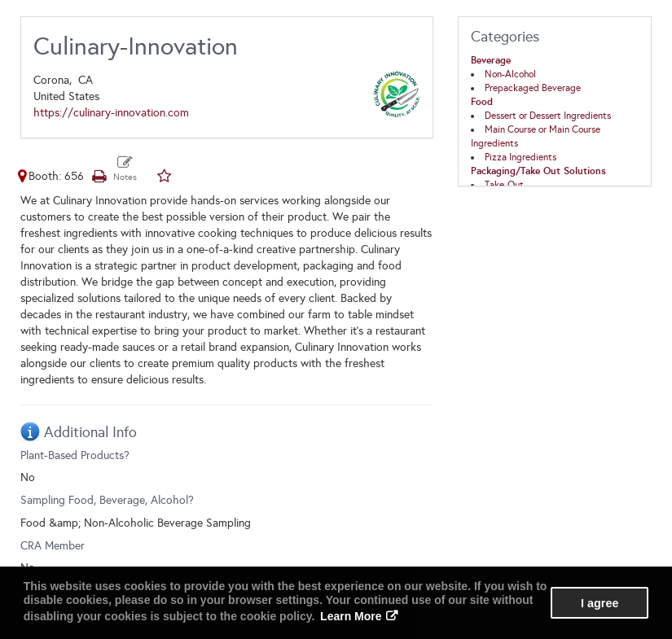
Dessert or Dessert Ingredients (548, 116)
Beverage (491, 60)
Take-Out (504, 185)
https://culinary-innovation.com (111, 113)
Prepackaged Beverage (533, 88)
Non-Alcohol (510, 74)
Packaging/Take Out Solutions (538, 171)
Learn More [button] (351, 616)
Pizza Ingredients (520, 157)
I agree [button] (600, 603)
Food (482, 102)
